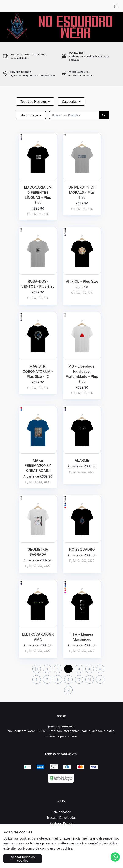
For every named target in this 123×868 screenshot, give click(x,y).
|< (37, 669)
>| (68, 690)
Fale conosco (62, 812)
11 (90, 680)
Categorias (70, 102)
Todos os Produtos (34, 102)
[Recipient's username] (74, 115)
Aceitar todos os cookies (23, 859)
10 (79, 680)
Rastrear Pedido (62, 823)
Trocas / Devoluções (62, 818)
